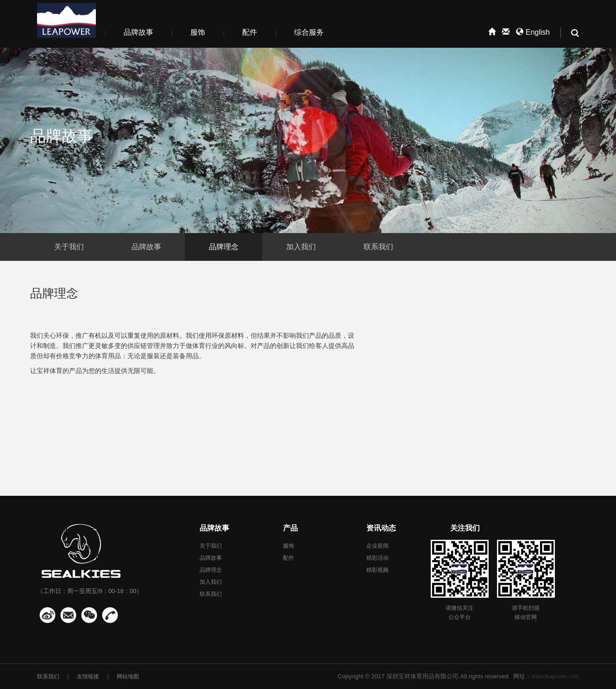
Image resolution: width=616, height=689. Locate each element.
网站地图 (128, 676)
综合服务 (309, 32)
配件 (250, 32)
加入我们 (301, 247)
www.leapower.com (555, 676)
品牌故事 (138, 32)
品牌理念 (224, 247)
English (533, 32)
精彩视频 (377, 570)
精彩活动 (377, 558)
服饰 (198, 32)
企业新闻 (377, 546)
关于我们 (69, 247)
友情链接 (88, 676)
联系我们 (378, 247)
